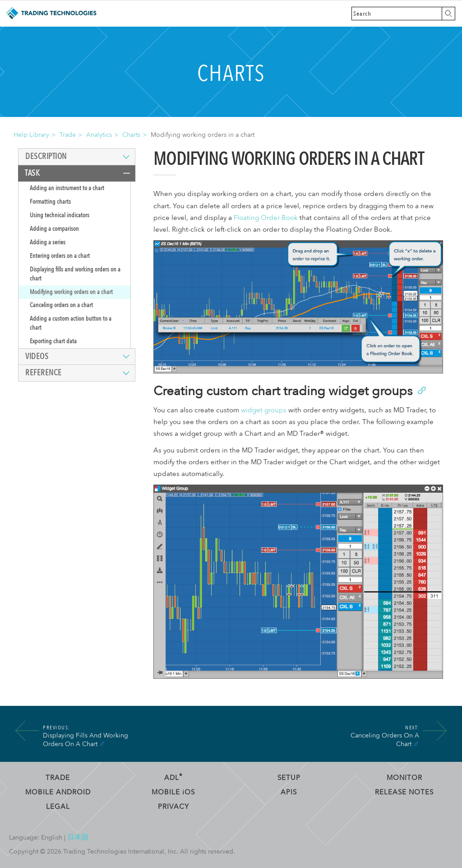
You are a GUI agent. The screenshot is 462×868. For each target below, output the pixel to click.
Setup (289, 778)
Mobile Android (58, 792)
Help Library (31, 135)
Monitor (404, 778)
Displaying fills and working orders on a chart (75, 274)
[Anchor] (421, 390)
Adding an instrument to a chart (67, 188)
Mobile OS (173, 792)
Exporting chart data (53, 341)
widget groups (264, 410)
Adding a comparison (54, 229)
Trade (68, 135)
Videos (37, 357)
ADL (173, 778)
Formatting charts (50, 202)
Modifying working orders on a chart (71, 292)
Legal (58, 807)
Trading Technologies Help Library (51, 14)
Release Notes (404, 792)
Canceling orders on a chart (61, 305)
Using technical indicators (60, 215)
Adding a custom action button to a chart (71, 323)
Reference (44, 373)
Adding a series (48, 242)
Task (32, 173)
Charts (131, 135)
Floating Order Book (266, 218)
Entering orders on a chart (60, 256)
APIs (289, 792)
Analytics (99, 135)
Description (46, 156)
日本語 (78, 837)
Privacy (173, 807)
